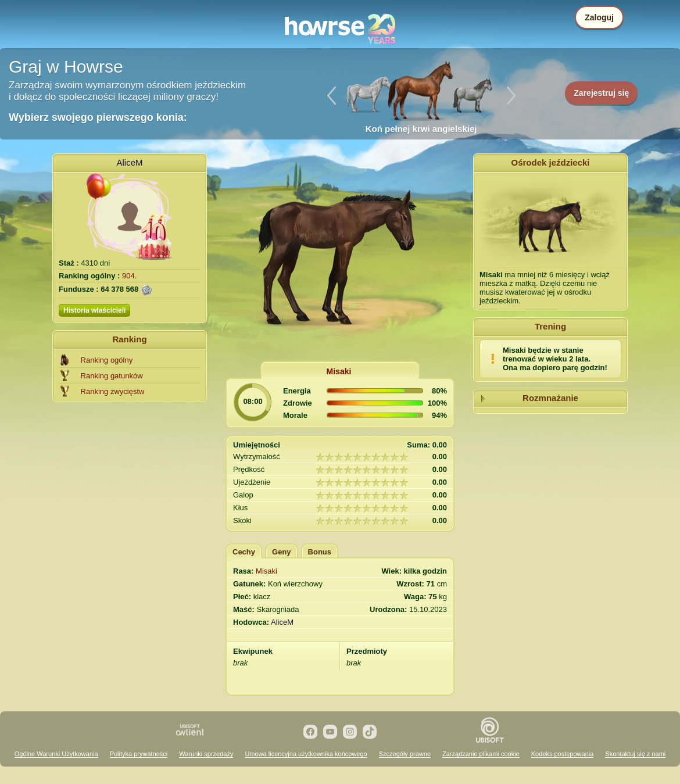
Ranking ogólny (107, 360)
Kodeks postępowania (563, 754)
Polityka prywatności (139, 754)
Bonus (320, 552)
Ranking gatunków (112, 376)
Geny (282, 552)
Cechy (244, 552)
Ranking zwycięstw (113, 391)
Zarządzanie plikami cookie (481, 754)
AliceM (129, 162)
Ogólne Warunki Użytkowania (56, 754)
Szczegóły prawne (405, 754)
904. (129, 276)
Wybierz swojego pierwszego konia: (98, 117)
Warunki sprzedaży (206, 754)
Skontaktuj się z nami (635, 754)
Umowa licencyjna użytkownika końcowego (306, 754)
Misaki (339, 371)
